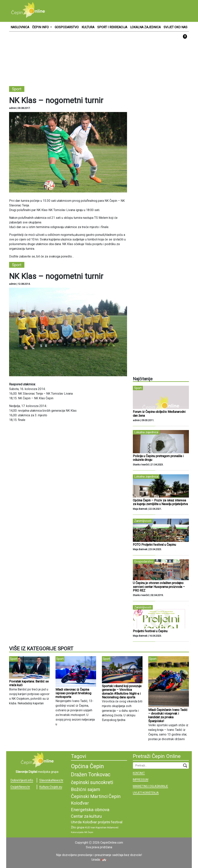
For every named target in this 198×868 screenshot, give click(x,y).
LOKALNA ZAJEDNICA (145, 27)
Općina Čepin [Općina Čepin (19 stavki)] (87, 766)
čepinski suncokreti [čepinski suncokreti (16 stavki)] (92, 782)
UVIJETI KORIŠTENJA (146, 793)
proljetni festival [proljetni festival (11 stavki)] (110, 822)
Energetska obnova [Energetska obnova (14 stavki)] (90, 810)
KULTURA (88, 27)
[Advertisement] (119, 11)
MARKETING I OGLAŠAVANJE (150, 786)
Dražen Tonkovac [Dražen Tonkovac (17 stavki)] (91, 775)
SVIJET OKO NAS (175, 27)
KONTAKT (139, 773)
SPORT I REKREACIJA (112, 27)
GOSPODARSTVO (67, 27)
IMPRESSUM (141, 780)
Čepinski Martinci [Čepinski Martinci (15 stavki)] (89, 796)
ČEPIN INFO (41, 27)
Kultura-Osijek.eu (51, 787)
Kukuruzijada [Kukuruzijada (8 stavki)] (77, 832)
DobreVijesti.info (22, 780)
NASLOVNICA (20, 27)
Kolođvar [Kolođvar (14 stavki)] (80, 803)
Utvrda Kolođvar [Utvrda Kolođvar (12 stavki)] (84, 822)
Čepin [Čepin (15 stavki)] (115, 796)
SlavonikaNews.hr (51, 780)
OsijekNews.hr (20, 787)
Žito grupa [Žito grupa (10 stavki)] (78, 827)
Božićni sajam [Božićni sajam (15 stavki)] (86, 789)
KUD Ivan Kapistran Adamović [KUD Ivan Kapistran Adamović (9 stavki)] (102, 827)
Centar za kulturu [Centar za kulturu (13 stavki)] (86, 816)
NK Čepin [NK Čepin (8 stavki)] (89, 832)
